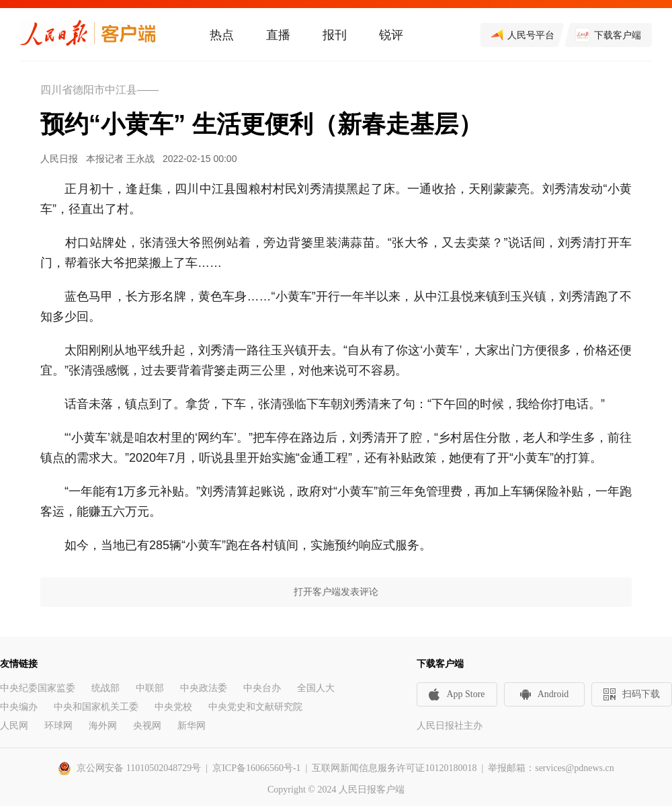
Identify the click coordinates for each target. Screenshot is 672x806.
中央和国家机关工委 (96, 707)
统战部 (106, 688)
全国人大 (316, 688)
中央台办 (262, 688)
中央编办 (19, 707)
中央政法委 (204, 688)
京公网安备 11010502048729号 (139, 768)
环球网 (58, 726)
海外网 (103, 726)
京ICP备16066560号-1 (256, 768)
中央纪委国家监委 (38, 688)
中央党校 (173, 707)
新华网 (192, 726)
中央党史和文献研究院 (255, 707)
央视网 (147, 726)
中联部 (150, 688)
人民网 (14, 726)
